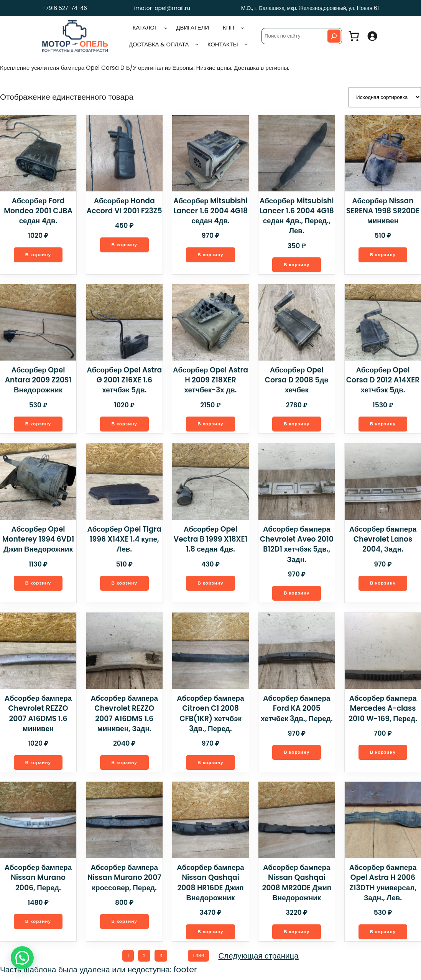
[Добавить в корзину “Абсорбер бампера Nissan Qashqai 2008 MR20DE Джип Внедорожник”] (297, 935)
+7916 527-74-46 (63, 8)
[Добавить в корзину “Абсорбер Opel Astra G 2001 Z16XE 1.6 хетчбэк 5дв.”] (124, 424)
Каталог (145, 27)
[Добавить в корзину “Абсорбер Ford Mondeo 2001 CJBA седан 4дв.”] (38, 254)
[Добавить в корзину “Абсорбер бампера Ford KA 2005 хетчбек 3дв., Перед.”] (297, 754)
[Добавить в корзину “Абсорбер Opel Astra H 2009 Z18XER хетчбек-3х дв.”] (210, 424)
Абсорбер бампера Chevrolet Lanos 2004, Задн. (383, 540)
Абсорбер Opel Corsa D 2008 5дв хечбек (297, 374)
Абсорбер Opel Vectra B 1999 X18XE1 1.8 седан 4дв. (210, 540)
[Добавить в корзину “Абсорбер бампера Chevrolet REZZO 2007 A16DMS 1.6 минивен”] (38, 764)
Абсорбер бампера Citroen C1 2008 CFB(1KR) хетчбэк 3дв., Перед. (210, 715)
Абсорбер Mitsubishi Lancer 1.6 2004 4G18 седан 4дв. (211, 209)
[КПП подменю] (243, 28)
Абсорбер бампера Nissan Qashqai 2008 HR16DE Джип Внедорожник (210, 885)
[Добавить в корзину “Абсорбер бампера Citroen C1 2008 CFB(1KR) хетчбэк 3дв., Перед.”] (210, 764)
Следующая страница (260, 959)
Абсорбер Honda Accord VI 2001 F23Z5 (124, 204)
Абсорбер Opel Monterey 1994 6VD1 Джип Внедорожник (38, 540)
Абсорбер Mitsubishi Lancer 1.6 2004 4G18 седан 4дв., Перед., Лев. (297, 214)
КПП (229, 27)
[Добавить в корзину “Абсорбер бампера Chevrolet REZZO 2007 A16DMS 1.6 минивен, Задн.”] (124, 764)
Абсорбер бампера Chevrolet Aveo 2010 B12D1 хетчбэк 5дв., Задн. (297, 545)
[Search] (334, 36)
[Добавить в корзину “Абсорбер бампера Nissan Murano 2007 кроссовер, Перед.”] (124, 925)
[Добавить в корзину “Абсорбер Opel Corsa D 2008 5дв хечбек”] (297, 414)
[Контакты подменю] (246, 44)
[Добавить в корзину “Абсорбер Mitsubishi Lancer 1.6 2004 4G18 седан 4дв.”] (210, 254)
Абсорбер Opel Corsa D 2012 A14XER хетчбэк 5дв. (383, 379)
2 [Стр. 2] (144, 959)
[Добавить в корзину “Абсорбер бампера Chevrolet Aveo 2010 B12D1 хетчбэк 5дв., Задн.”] (297, 594)
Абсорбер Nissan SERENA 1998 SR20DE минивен (383, 209)
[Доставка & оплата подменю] (197, 44)
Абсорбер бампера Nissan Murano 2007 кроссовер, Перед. (124, 880)
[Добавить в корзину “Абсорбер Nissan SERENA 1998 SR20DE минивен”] (383, 254)
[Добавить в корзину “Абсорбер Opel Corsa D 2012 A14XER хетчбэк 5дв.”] (383, 424)
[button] (22, 958)
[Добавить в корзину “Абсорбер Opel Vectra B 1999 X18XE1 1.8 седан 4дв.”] (210, 584)
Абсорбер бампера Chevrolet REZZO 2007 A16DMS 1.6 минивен (38, 715)
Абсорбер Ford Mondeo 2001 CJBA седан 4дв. (38, 209)
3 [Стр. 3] (160, 959)
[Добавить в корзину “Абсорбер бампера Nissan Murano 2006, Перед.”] (38, 925)
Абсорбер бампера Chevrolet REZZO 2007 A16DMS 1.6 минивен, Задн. (124, 715)
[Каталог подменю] (166, 28)
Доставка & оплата (159, 44)
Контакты (222, 44)
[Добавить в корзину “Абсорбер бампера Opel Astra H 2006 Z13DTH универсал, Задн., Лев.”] (383, 935)
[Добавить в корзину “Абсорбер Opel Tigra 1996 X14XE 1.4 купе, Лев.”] (124, 584)
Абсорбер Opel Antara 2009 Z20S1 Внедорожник (38, 379)
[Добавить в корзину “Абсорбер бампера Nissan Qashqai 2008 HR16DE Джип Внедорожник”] (210, 935)
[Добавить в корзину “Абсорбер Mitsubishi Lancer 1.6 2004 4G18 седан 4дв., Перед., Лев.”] (297, 264)
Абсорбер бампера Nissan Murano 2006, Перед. (38, 880)
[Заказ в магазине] (385, 96)
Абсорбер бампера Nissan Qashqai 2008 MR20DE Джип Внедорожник (297, 885)
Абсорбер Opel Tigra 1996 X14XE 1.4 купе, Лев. (124, 540)
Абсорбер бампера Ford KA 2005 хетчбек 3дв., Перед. (297, 710)
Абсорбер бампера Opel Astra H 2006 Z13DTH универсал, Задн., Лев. (383, 885)
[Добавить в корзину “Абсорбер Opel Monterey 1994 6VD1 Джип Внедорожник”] (38, 584)
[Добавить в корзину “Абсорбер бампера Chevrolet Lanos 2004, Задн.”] (383, 584)
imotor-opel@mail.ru (162, 8)
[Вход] (372, 36)
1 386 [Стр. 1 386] (200, 959)
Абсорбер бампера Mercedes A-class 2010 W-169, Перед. (383, 710)
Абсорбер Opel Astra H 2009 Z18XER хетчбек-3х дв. (211, 379)
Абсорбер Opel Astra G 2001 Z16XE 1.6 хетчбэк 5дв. (124, 379)
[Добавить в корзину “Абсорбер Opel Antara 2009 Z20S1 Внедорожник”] (38, 424)
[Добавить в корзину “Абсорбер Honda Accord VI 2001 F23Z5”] (124, 244)
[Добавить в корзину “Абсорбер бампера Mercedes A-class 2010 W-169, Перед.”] (383, 754)
